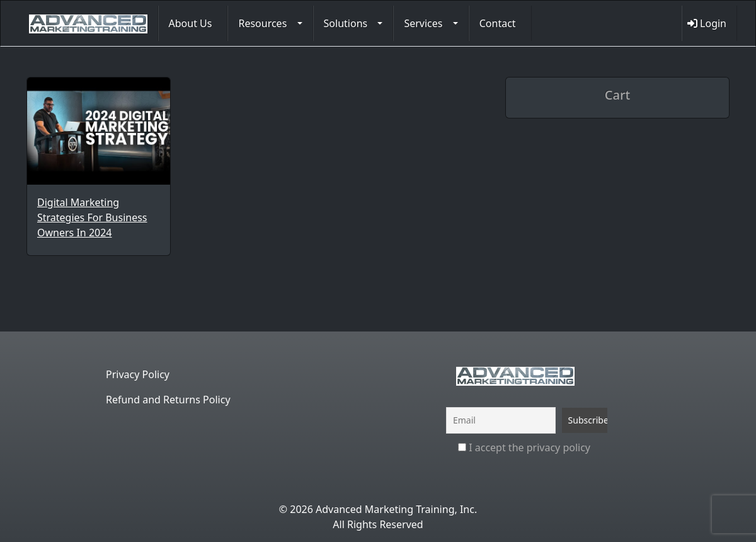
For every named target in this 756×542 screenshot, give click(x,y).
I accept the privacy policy (524, 447)
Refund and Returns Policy (168, 400)
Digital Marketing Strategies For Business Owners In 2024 (92, 217)
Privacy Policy (138, 374)
